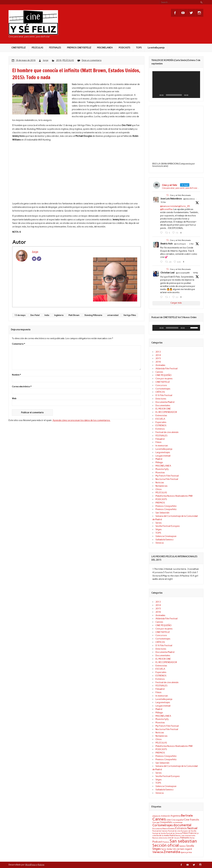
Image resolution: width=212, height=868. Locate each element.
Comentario (18, 344)
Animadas (160, 365)
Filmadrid (160, 439)
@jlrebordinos (189, 199)
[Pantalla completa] (196, 95)
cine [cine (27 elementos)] (169, 820)
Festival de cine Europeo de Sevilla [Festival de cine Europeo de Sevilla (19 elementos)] (182, 831)
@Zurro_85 (184, 206)
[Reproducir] (156, 95)
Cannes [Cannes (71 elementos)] (159, 819)
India (47, 315)
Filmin (158, 442)
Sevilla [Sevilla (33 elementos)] (190, 846)
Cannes (159, 372)
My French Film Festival (167, 476)
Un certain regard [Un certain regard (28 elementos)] (182, 849)
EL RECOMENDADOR (166, 412)
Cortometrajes (163, 389)
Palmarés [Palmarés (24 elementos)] (185, 838)
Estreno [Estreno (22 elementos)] (171, 828)
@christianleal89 (183, 273)
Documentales (163, 405)
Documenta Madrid (165, 402)
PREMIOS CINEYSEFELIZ (79, 48)
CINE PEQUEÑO (163, 375)
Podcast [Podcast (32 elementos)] (157, 842)
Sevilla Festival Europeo (168, 526)
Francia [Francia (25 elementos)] (192, 833)
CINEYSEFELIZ (18, 48)
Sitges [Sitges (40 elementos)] (156, 849)
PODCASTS (124, 48)
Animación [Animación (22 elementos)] (165, 816)
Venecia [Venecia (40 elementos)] (158, 852)
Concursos (161, 385)
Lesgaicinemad (163, 456)
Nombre (16, 375)
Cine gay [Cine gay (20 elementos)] (156, 822)
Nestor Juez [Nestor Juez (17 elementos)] (180, 836)
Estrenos (160, 429)
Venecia (160, 543)
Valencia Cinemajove (166, 536)
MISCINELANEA (105, 48)
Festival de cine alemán (167, 432)
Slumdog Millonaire (93, 315)
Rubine (41, 865)
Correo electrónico (22, 387)
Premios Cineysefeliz (166, 506)
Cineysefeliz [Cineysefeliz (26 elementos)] (166, 822)
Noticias (160, 483)
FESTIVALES (55, 48)
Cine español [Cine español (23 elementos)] (177, 820)
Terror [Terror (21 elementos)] (164, 849)
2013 (158, 352)
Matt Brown (74, 315)
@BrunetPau (167, 209)
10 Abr (163, 202)
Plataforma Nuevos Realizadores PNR (174, 496)
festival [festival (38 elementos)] (192, 828)
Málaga (159, 462)
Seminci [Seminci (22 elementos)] (183, 846)
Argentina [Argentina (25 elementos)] (175, 816)
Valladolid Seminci (165, 540)
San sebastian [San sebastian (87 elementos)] (183, 841)
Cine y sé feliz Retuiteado (180, 195)
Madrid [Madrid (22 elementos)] (172, 835)
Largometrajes (163, 452)
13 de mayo (20, 315)
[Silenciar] (192, 95)
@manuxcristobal (169, 206)
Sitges (159, 529)
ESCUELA (160, 419)
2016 (59, 60)
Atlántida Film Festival (167, 369)
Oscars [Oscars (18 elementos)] (177, 838)
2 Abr (191, 244)
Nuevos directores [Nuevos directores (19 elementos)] (160, 838)
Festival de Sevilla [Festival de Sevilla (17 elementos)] (159, 833)
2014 (158, 355)
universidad (113, 315)
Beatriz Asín (167, 244)
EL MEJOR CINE (163, 409)
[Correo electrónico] (34, 259)
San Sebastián (162, 513)
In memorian (162, 446)
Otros (159, 489)
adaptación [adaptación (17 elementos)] (156, 816)
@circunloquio (180, 244)
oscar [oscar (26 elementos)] (171, 838)
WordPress (30, 865)
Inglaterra (59, 315)
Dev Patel (35, 315)
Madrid (159, 459)
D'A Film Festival (164, 395)
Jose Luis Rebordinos (171, 199)
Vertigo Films (130, 315)
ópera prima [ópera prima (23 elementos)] (186, 852)
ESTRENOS (161, 425)
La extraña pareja (156, 48)
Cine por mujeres (164, 379)
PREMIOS (160, 503)
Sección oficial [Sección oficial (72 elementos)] (166, 845)
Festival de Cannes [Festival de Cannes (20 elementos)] (160, 831)
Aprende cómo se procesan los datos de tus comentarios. (81, 420)
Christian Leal (167, 273)
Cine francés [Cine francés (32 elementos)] (191, 820)
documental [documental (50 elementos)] (182, 825)
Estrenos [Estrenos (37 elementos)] (181, 828)
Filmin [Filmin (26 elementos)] (185, 833)
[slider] (172, 328)
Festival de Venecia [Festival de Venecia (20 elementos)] (174, 833)
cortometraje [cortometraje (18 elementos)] (177, 822)
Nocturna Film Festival (167, 479)
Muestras (160, 473)
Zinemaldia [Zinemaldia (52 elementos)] (172, 852)
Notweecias (162, 486)
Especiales (161, 422)
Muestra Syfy (162, 469)
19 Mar (195, 273)
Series (159, 523)
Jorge (46, 60)
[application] (176, 85)
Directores (161, 399)
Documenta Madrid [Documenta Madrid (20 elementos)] (160, 829)
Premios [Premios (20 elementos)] (166, 842)
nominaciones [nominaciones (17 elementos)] (190, 836)
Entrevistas (161, 415)
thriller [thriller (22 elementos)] (170, 849)
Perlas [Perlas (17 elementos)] (192, 838)
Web (14, 399)
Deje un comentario (92, 60)
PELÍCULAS (37, 48)
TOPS (139, 48)
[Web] (39, 259)
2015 (158, 358)
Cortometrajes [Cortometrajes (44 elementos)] (163, 825)
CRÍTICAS (160, 392)
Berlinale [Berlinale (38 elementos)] (187, 815)
